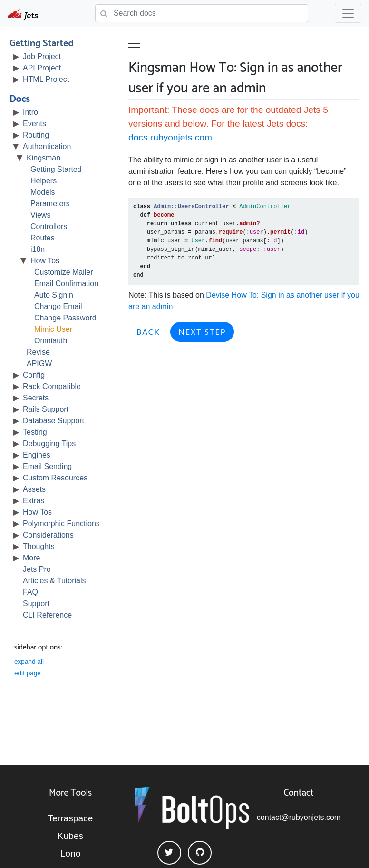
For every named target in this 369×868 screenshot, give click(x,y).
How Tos (45, 261)
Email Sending (47, 466)
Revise (38, 352)
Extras (34, 501)
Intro (30, 112)
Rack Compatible (52, 386)
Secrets (36, 398)
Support (36, 604)
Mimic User (53, 329)
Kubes (70, 836)
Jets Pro (37, 569)
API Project (42, 68)
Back (148, 332)
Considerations (48, 535)
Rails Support (46, 409)
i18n (38, 249)
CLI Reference (47, 615)
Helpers (44, 181)
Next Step (202, 332)
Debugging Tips (49, 444)
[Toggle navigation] (348, 13)
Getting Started (42, 44)
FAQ (30, 592)
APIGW (39, 364)
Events (34, 124)
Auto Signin (54, 295)
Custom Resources (55, 478)
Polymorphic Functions (61, 524)
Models (43, 192)
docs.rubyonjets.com (170, 137)
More (31, 558)
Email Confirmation (66, 284)
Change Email (58, 306)
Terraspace (71, 818)
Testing (35, 432)
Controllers (49, 226)
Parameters (50, 204)
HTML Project (46, 79)
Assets (34, 489)
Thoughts (39, 546)
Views (40, 215)
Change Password (65, 318)
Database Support (53, 421)
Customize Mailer (64, 272)
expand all (29, 662)
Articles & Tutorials (54, 581)
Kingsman (44, 158)
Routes (43, 238)
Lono (71, 853)
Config (34, 375)
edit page (28, 673)
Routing (36, 135)
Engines (37, 455)
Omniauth (51, 341)
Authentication (47, 146)
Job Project (42, 56)
